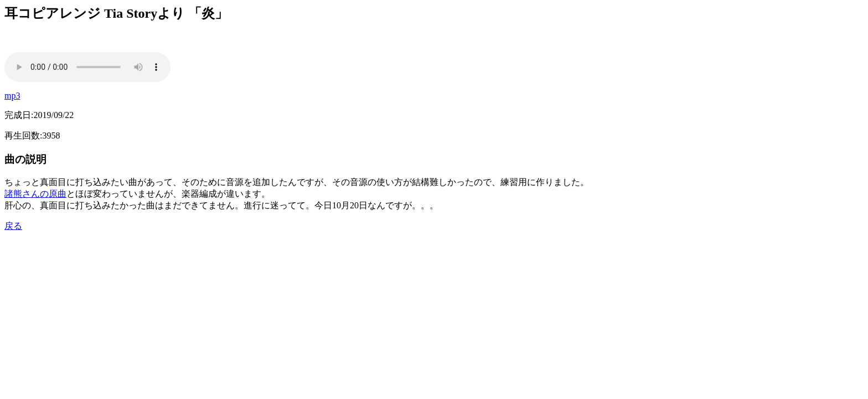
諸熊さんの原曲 (35, 194)
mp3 (12, 96)
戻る (13, 226)
